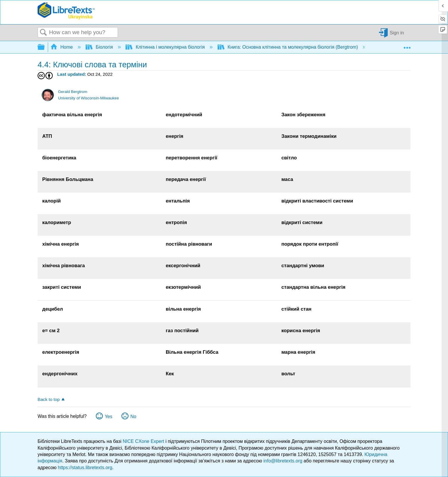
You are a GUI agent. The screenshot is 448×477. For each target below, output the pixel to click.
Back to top (49, 399)
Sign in (397, 32)
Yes (108, 417)
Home (62, 47)
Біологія (100, 47)
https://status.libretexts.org (85, 468)
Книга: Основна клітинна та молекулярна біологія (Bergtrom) (288, 47)
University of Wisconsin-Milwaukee (88, 98)
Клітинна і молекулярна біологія (166, 47)
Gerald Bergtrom (73, 92)
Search (43, 33)
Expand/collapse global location (407, 45)
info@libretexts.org (283, 461)
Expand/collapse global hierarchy (45, 47)
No (133, 417)
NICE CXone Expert (144, 441)
